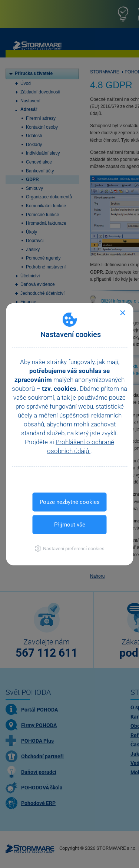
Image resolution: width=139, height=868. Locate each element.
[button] (69, 548)
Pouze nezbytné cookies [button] (70, 502)
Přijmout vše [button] (70, 524)
